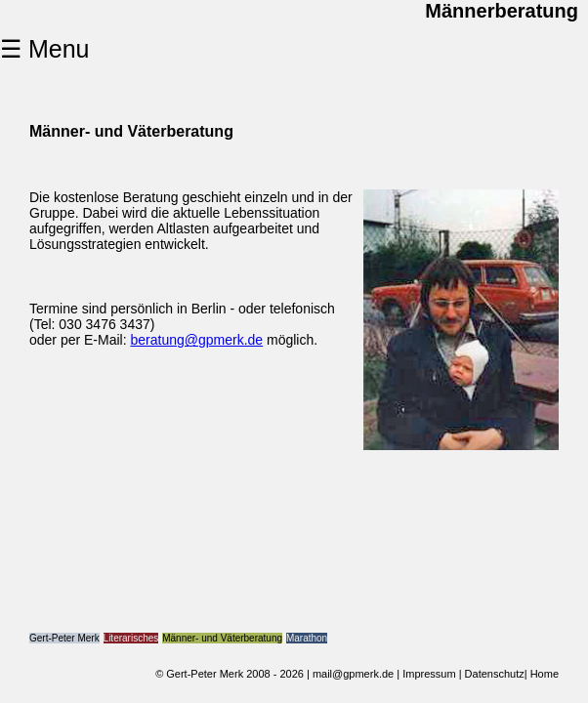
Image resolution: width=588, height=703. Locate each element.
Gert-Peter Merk (64, 638)
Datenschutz (495, 674)
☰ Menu (44, 49)
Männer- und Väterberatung (222, 638)
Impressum (429, 674)
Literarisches (131, 638)
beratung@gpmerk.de (196, 340)
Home (545, 674)
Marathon (307, 638)
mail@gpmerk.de (353, 674)
